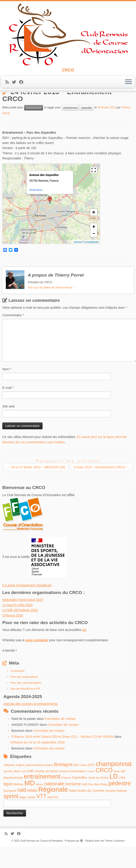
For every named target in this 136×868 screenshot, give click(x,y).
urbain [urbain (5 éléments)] (31, 819)
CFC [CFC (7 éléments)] (91, 787)
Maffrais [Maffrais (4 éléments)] (19, 806)
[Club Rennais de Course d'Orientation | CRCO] (68, 35)
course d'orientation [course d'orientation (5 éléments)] (72, 793)
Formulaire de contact (60, 741)
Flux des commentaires (26, 705)
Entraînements (27, 103)
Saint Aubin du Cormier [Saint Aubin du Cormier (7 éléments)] (87, 813)
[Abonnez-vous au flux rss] (9, 84)
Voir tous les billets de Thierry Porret (52, 310)
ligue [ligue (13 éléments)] (8, 806)
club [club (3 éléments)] (24, 793)
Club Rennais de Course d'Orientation (42, 863)
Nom (7, 391)
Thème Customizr (115, 863)
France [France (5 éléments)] (66, 800)
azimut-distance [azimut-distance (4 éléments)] (35, 787)
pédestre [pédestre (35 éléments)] (120, 805)
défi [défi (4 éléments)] (123, 793)
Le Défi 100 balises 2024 (20, 632)
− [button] (94, 256)
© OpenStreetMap (91, 264)
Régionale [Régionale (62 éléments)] (53, 812)
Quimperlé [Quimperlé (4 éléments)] (10, 813)
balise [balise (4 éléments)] (49, 787)
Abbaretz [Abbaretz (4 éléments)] (9, 787)
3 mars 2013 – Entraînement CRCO (101, 489)
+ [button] (94, 249)
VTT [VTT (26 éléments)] (41, 818)
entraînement (70, 130)
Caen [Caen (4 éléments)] (83, 787)
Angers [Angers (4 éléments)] (20, 787)
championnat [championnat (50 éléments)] (114, 786)
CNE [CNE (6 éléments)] (30, 793)
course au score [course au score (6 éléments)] (46, 793)
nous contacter (37, 662)
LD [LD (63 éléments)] (114, 799)
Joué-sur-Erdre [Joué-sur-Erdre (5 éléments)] (98, 800)
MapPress (78, 264)
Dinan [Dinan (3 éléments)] (117, 793)
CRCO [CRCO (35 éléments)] (104, 792)
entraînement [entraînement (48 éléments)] (42, 799)
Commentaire (13, 337)
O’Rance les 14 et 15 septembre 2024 (38, 765)
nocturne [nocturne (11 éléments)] (73, 806)
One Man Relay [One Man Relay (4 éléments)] (98, 806)
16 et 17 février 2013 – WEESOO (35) (36, 489)
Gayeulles (87, 130)
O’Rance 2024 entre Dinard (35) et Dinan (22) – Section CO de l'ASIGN (63, 759)
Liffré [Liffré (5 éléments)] (122, 800)
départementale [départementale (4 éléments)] (13, 800)
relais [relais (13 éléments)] (32, 813)
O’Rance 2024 (13, 637)
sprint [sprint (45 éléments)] (11, 818)
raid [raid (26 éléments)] (22, 812)
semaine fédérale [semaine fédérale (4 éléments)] (116, 813)
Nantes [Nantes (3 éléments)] (40, 806)
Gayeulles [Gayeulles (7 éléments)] (79, 800)
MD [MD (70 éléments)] (30, 805)
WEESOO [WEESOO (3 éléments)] (53, 819)
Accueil (7, 103)
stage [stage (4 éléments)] (23, 819)
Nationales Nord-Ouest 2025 (23, 622)
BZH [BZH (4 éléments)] (76, 787)
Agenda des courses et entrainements (31, 726)
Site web (9, 429)
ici (84, 652)
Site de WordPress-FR (25, 711)
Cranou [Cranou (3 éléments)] (91, 793)
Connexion (17, 693)
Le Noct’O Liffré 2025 (17, 627)
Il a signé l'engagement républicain (27, 607)
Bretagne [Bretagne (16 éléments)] (63, 786)
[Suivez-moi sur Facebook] (23, 84)
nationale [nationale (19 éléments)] (54, 806)
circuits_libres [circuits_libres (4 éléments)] (12, 793)
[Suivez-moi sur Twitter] (16, 84)
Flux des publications (24, 699)
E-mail (8, 410)
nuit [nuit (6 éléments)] (85, 806)
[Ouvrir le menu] (128, 84)
